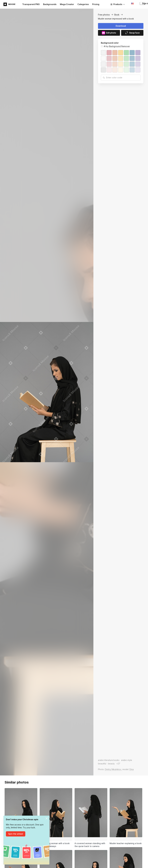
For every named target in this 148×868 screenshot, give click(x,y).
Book (117, 15)
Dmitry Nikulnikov (113, 769)
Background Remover (119, 46)
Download (121, 26)
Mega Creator (67, 4)
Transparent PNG (31, 4)
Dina (132, 769)
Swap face (132, 33)
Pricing (96, 4)
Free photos (104, 15)
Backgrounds (50, 4)
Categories (83, 4)
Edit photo (109, 33)
